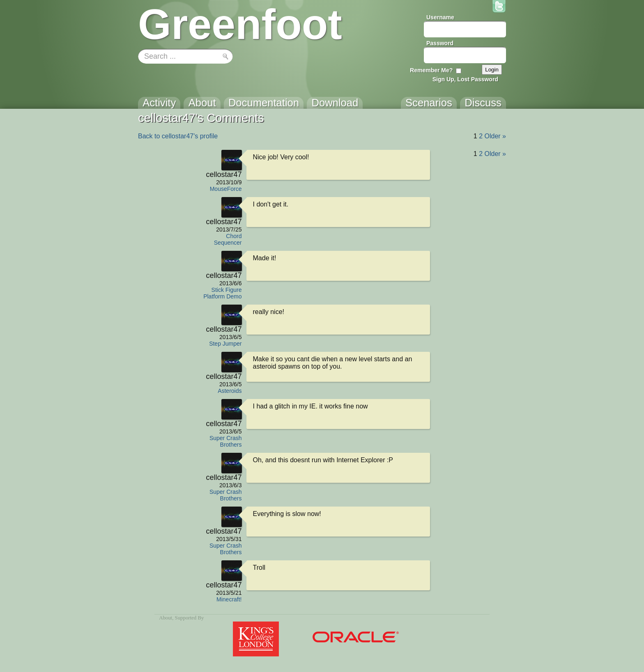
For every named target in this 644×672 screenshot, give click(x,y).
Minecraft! (229, 599)
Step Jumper (225, 344)
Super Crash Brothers (226, 441)
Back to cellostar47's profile (178, 136)
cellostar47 (224, 174)
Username (440, 17)
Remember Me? (431, 70)
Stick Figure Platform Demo (222, 293)
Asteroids (230, 391)
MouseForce (226, 189)
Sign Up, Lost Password (465, 79)
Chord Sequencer (228, 239)
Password (440, 43)
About (166, 618)
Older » (495, 136)
